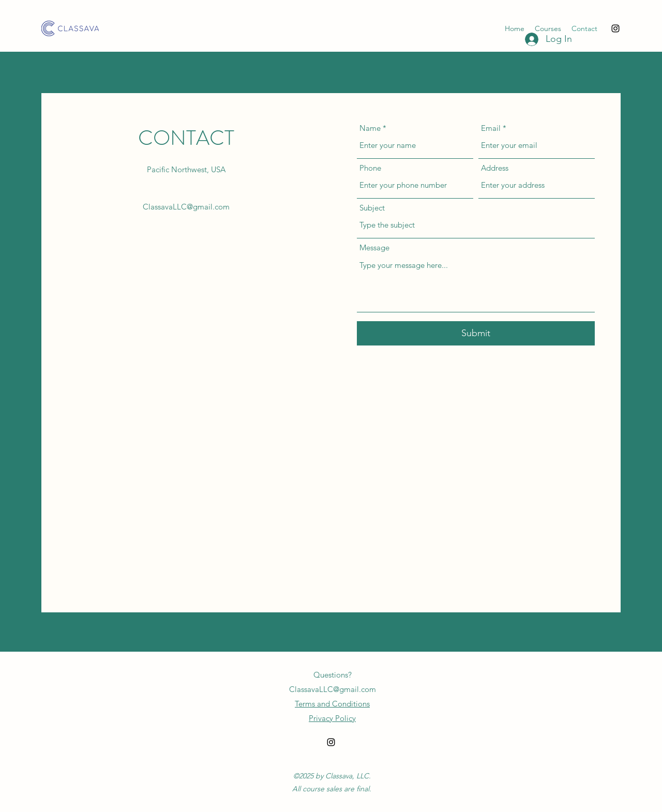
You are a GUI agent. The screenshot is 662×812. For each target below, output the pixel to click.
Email (491, 128)
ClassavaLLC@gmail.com (186, 207)
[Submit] (476, 333)
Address (495, 168)
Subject (372, 208)
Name (370, 128)
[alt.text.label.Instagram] (615, 28)
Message (374, 247)
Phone (370, 168)
